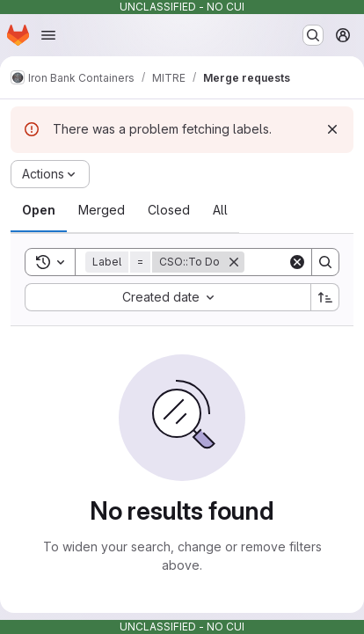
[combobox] (167, 297)
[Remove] (234, 262)
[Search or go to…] (313, 35)
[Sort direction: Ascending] (325, 297)
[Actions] (50, 174)
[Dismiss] (332, 129)
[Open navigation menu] (48, 35)
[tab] (39, 210)
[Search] (325, 262)
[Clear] (297, 262)
